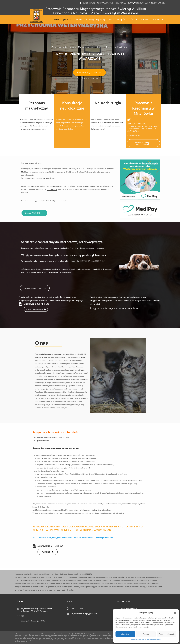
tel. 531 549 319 (158, 3)
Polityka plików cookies (138, 639)
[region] (90, 64)
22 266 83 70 (52, 189)
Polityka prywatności (154, 639)
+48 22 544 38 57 (77, 609)
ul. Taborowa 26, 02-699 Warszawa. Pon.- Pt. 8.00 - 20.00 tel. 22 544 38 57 (115, 3)
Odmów (146, 634)
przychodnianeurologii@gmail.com (84, 614)
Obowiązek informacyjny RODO (33, 621)
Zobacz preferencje (167, 634)
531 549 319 (100, 261)
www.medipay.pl (49, 178)
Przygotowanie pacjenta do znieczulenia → (114, 308)
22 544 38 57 (85, 261)
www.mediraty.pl (64, 201)
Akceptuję (125, 634)
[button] (175, 613)
